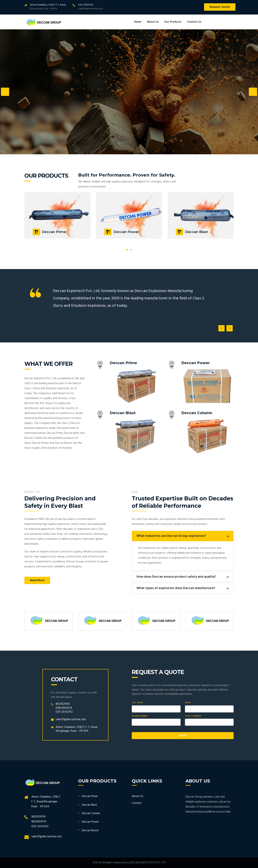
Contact (137, 803)
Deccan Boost (90, 830)
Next (253, 92)
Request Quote (220, 7)
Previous (5, 92)
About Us (153, 22)
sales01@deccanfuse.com (71, 719)
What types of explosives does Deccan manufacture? (176, 588)
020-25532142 (64, 712)
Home (138, 22)
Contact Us (194, 22)
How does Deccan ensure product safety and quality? (176, 577)
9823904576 (39, 822)
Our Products (173, 22)
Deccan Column (91, 813)
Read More (37, 580)
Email (188, 703)
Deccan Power (90, 822)
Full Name (137, 703)
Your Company (193, 716)
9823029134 (63, 704)
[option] (129, 92)
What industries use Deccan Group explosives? (171, 536)
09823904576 (64, 708)
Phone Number (140, 716)
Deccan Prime (90, 796)
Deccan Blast (90, 805)
